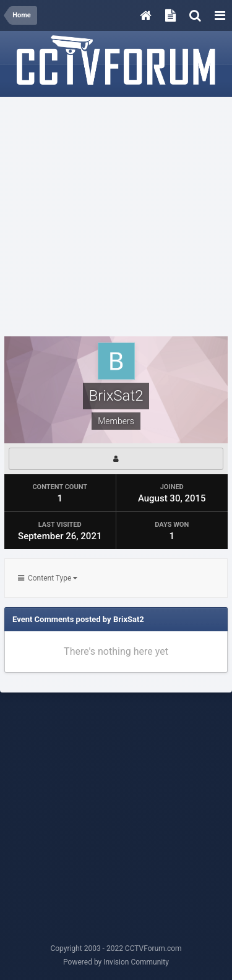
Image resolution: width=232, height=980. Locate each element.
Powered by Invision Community (116, 962)
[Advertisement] (116, 217)
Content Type (48, 578)
